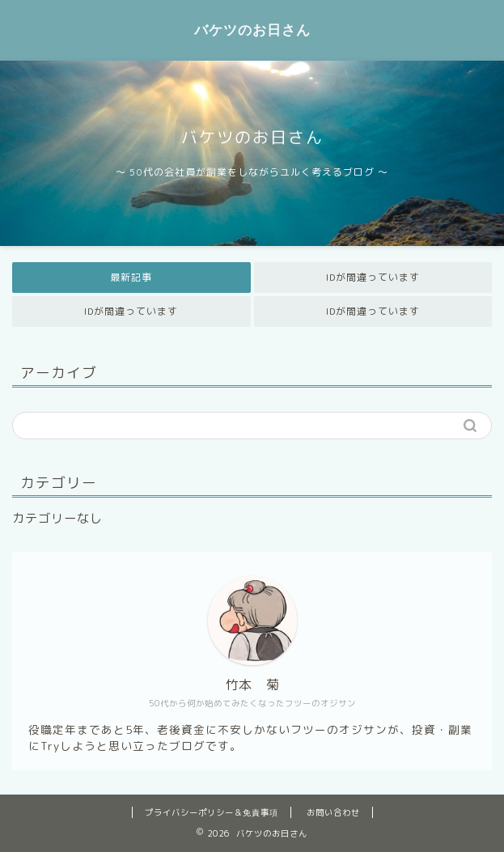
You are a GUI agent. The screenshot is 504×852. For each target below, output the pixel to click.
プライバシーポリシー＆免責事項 (212, 812)
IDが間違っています (373, 277)
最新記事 (131, 277)
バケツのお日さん (252, 30)
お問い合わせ (333, 812)
